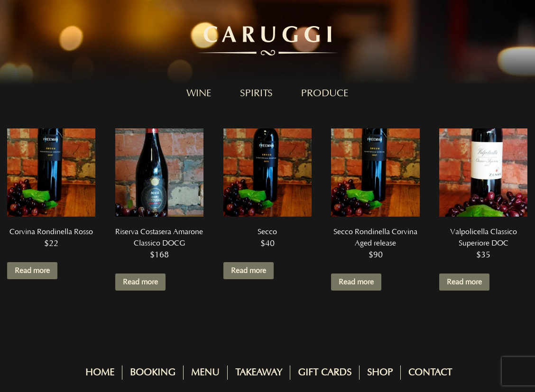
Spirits (256, 93)
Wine (199, 93)
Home (100, 373)
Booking (153, 373)
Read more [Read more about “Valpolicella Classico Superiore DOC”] (464, 282)
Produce (325, 93)
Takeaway (259, 373)
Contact (430, 373)
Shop (380, 373)
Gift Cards (325, 373)
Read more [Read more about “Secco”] (249, 271)
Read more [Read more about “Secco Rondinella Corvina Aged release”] (356, 282)
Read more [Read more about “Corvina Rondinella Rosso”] (32, 271)
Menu (205, 373)
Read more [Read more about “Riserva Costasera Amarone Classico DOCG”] (140, 282)
